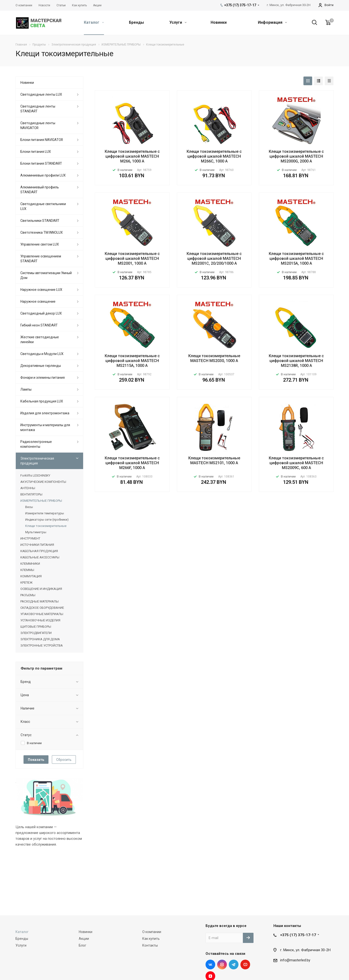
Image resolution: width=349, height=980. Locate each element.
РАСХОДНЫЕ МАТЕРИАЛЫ (40, 601)
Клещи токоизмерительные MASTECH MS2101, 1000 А (214, 460)
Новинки (219, 22)
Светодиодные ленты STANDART (38, 109)
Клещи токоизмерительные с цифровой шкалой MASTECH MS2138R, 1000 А (296, 361)
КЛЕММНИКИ (30, 564)
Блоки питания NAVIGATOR (42, 140)
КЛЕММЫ (27, 570)
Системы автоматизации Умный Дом (46, 275)
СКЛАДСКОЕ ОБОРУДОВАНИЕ (42, 608)
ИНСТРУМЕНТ (30, 538)
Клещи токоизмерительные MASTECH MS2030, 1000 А (214, 358)
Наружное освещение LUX (41, 290)
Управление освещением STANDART (41, 259)
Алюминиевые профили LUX (43, 175)
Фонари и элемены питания (43, 378)
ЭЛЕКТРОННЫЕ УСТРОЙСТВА (42, 645)
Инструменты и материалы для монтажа (45, 427)
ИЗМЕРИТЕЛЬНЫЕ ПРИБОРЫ (41, 501)
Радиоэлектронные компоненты (36, 444)
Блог (83, 945)
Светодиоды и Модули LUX (42, 354)
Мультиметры (36, 532)
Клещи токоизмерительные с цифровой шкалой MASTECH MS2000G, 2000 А (296, 156)
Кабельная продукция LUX (42, 401)
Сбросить (64, 760)
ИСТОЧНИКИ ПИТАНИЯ (37, 545)
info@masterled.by (295, 960)
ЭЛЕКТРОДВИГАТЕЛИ (36, 633)
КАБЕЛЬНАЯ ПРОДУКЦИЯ (39, 551)
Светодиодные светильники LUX (43, 206)
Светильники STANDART (40, 221)
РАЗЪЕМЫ (28, 595)
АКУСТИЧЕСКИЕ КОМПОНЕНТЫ (43, 482)
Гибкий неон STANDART (39, 325)
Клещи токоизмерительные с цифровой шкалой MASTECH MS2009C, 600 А (296, 463)
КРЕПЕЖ (26, 583)
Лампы (26, 389)
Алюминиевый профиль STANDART (40, 190)
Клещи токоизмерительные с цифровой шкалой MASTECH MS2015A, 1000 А (296, 259)
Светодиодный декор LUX (41, 313)
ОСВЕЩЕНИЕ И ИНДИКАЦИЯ (41, 589)
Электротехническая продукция (37, 461)
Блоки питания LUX (36, 152)
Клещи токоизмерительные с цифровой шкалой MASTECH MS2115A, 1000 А (132, 361)
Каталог (94, 22)
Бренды (136, 22)
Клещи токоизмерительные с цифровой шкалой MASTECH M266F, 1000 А (132, 463)
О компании (152, 932)
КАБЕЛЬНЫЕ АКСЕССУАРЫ (40, 557)
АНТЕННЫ (28, 488)
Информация (272, 22)
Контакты (150, 945)
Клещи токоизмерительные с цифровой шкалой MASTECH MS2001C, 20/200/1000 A (214, 259)
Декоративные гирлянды (41, 366)
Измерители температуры (45, 513)
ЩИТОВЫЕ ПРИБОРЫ (36, 627)
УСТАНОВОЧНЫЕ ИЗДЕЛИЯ (40, 620)
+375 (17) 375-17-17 (298, 935)
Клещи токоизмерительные (46, 526)
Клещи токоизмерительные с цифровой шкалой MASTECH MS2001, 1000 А (132, 259)
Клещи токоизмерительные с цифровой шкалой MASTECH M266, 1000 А (132, 156)
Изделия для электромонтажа (45, 413)
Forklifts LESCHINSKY (35, 475)
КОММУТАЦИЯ (31, 576)
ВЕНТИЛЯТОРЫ (31, 494)
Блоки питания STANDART (41, 163)
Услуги (178, 22)
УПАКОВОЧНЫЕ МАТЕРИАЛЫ (42, 614)
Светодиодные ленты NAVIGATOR (38, 125)
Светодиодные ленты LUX (41, 94)
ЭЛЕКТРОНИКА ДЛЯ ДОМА (40, 639)
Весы (29, 507)
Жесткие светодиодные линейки (40, 340)
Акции (84, 939)
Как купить (151, 939)
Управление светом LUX (40, 244)
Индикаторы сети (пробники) (47, 520)
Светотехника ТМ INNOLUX (42, 232)
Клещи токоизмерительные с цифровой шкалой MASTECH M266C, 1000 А (214, 156)
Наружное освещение (38, 301)
